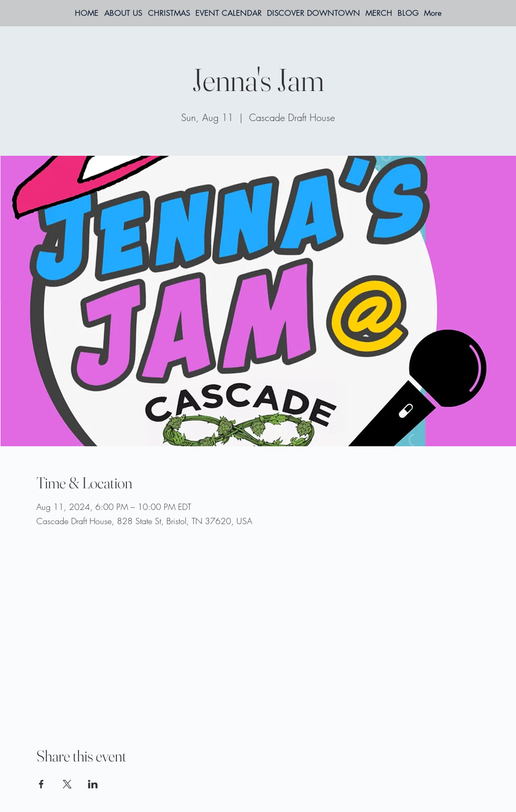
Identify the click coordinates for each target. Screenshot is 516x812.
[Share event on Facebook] (41, 784)
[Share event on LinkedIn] (93, 784)
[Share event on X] (67, 784)
